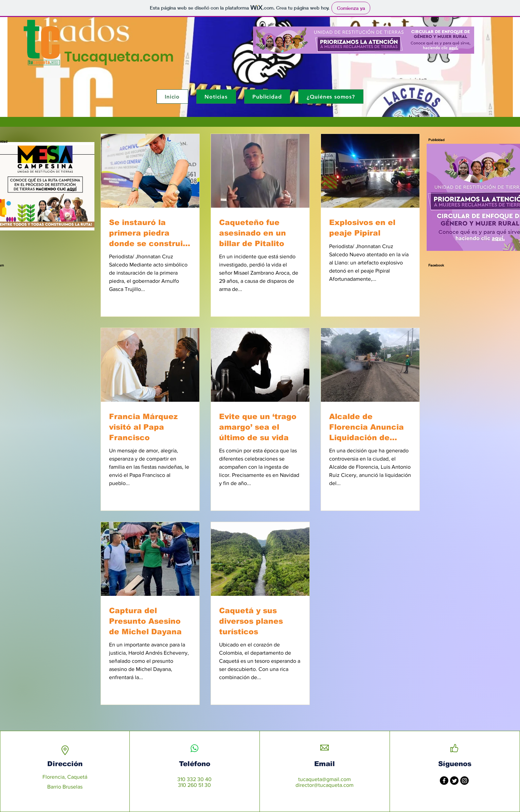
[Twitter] (454, 781)
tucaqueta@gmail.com (325, 779)
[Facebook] (444, 781)
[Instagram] (464, 781)
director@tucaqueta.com (325, 785)
